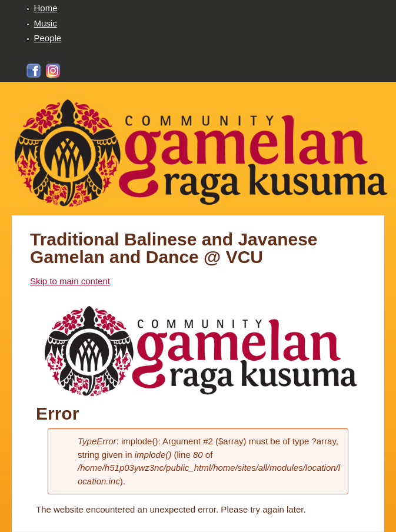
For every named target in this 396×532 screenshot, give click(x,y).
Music (46, 23)
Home (46, 8)
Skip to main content (70, 281)
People (48, 38)
